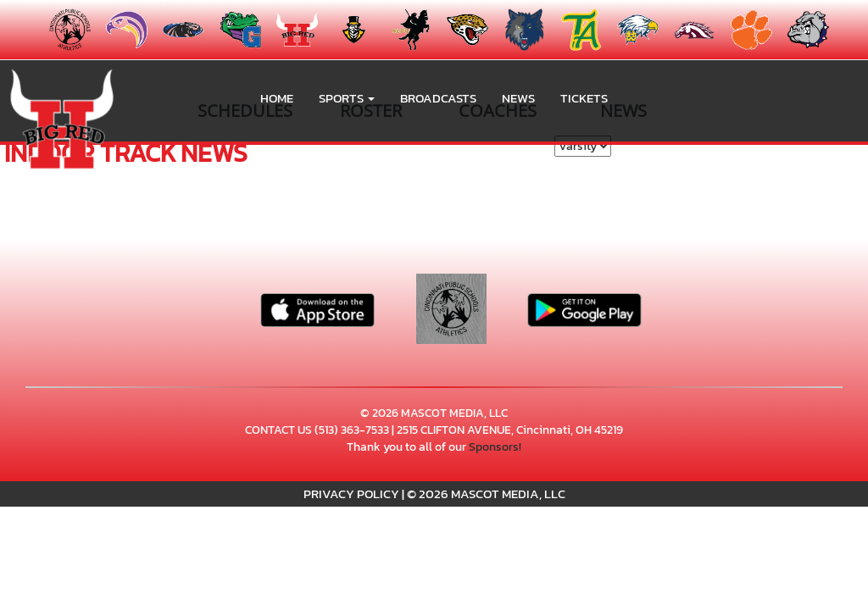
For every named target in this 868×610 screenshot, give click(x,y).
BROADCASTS (438, 98)
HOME (277, 98)
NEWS (518, 98)
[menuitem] (178, 30)
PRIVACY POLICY (351, 494)
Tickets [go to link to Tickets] (584, 98)
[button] (347, 98)
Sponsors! (495, 447)
